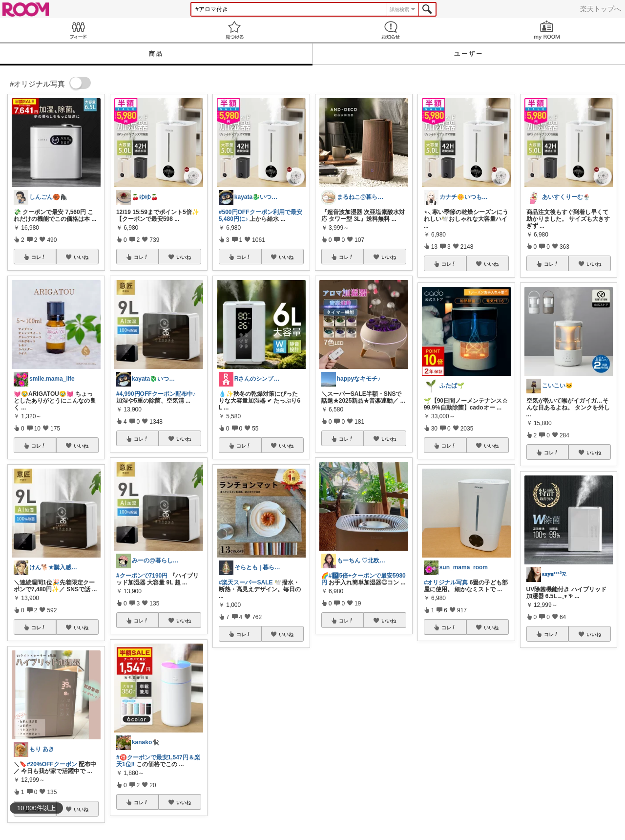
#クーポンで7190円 (142, 576)
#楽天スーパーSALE (246, 582)
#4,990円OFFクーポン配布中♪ (156, 394)
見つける (234, 30)
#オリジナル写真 (446, 582)
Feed (78, 30)
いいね (81, 257)
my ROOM (547, 30)
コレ (39, 257)
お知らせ (391, 30)
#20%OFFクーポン (52, 764)
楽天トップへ (601, 9)
